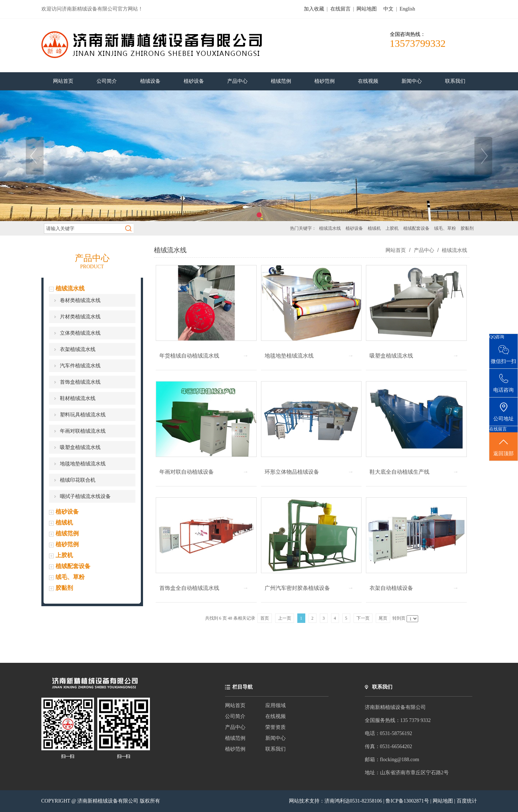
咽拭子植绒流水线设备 (85, 496)
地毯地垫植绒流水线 (83, 464)
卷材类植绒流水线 (80, 300)
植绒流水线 (330, 228)
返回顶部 (503, 447)
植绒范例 (67, 533)
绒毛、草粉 (445, 228)
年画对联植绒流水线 (83, 431)
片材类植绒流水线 (80, 317)
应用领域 (276, 705)
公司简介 (235, 716)
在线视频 (276, 716)
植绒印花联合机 (78, 480)
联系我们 (276, 749)
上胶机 (392, 228)
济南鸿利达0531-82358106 (353, 801)
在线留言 (340, 9)
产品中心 (424, 250)
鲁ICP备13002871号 (408, 801)
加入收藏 (314, 9)
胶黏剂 (467, 228)
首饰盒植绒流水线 (80, 382)
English (407, 9)
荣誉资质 (276, 727)
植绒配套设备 (416, 228)
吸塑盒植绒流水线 (80, 447)
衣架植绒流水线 (78, 349)
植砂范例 (67, 544)
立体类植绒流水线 (80, 333)
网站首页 (396, 250)
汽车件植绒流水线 (80, 366)
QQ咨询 (497, 337)
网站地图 (367, 9)
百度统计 (467, 801)
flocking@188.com (400, 760)
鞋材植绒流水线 (78, 398)
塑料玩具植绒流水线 (83, 415)
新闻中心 (276, 738)
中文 (388, 9)
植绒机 (374, 228)
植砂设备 (354, 228)
